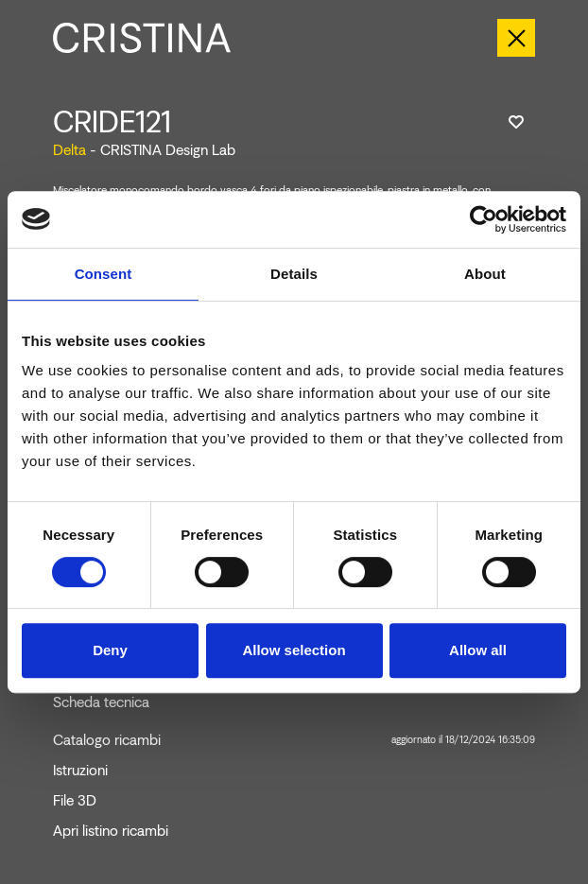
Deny (110, 650)
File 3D (75, 801)
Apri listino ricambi (111, 831)
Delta (69, 150)
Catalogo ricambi (294, 740)
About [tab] (485, 274)
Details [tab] (294, 274)
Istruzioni (80, 771)
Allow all (478, 650)
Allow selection (294, 650)
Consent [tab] (104, 274)
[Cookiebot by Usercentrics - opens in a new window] (484, 219)
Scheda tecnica (101, 702)
